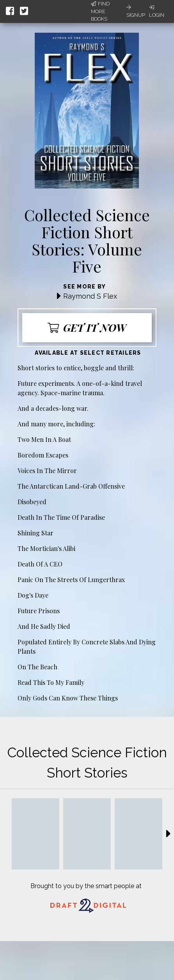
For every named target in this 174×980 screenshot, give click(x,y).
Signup (136, 11)
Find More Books (100, 11)
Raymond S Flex (90, 296)
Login (157, 11)
